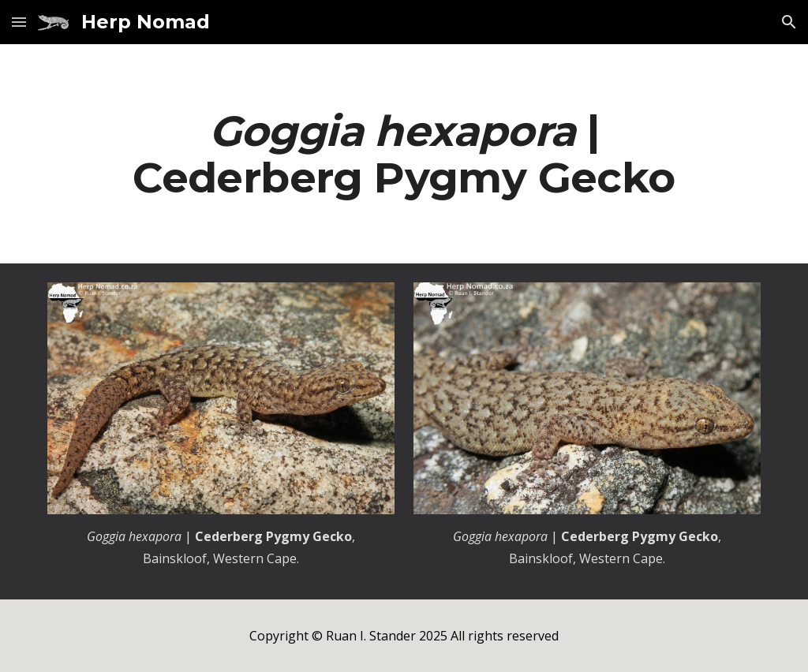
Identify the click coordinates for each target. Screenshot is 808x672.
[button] (19, 22)
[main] (404, 154)
